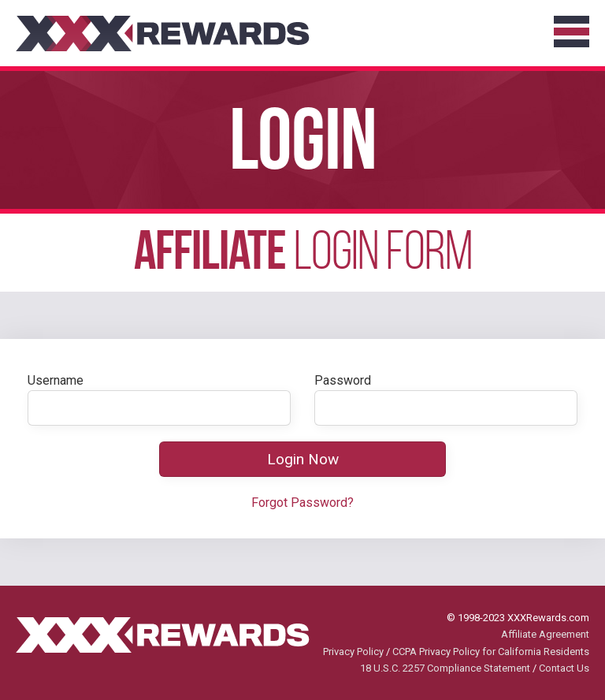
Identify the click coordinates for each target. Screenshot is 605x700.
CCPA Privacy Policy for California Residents (491, 652)
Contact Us (564, 668)
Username (56, 380)
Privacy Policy (353, 652)
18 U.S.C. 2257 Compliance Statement (445, 668)
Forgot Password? (302, 503)
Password (343, 380)
